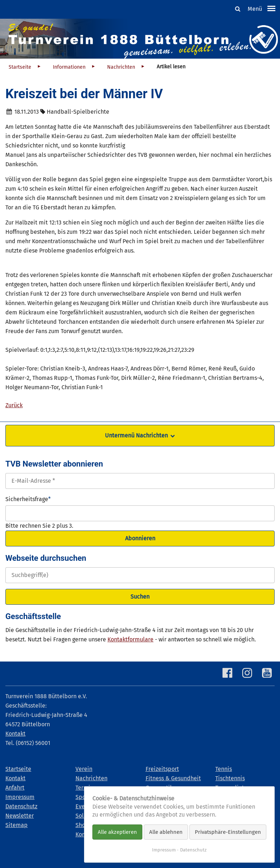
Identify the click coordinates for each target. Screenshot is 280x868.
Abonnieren (140, 538)
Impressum (164, 850)
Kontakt (15, 734)
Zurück (14, 405)
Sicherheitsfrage (28, 499)
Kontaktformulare (130, 639)
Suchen (140, 597)
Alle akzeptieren (117, 832)
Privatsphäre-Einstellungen (228, 832)
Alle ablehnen (166, 832)
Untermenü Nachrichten (136, 435)
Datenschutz (193, 850)
